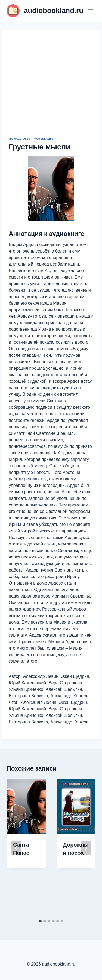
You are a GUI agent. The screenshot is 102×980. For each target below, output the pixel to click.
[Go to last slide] (16, 848)
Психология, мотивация (32, 139)
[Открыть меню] (90, 11)
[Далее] (86, 848)
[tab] (40, 921)
